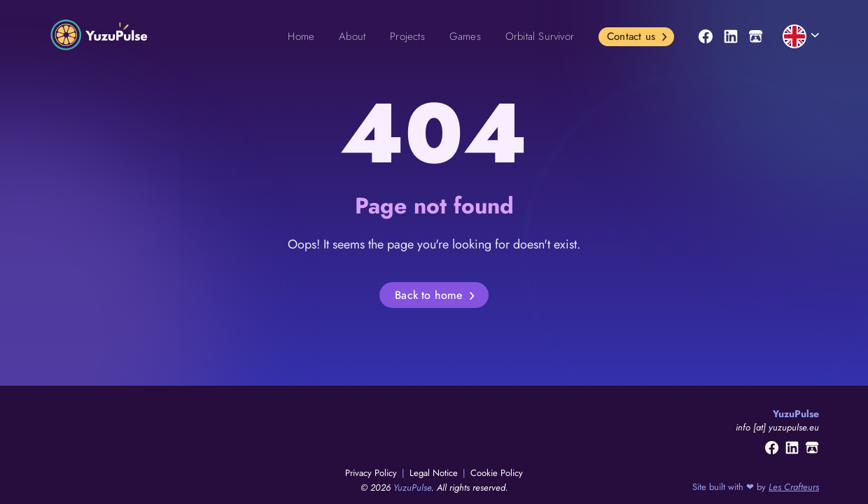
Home (301, 36)
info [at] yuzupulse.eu (777, 427)
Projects (407, 36)
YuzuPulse (412, 488)
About (352, 36)
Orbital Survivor (540, 36)
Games (465, 36)
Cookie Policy (497, 473)
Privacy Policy (372, 473)
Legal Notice (435, 473)
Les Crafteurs (794, 487)
